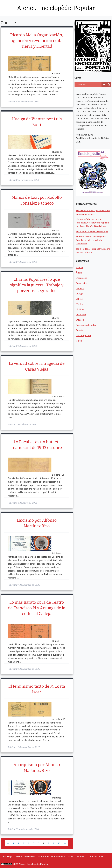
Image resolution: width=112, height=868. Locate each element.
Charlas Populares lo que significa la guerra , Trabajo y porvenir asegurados (37, 285)
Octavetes (81, 314)
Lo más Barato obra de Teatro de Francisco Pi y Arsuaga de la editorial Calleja (37, 608)
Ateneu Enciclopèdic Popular (56, 8)
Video (79, 341)
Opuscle (80, 320)
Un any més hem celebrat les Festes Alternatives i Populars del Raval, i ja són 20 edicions (93, 223)
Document (81, 278)
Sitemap (81, 856)
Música (80, 304)
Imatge (79, 293)
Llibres (79, 299)
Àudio (79, 273)
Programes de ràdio (86, 325)
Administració (96, 856)
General (80, 288)
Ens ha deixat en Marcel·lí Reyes (92, 231)
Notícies (80, 309)
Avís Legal (7, 856)
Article (79, 267)
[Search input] (89, 85)
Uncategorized (83, 335)
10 (59, 843)
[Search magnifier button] (109, 85)
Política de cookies (25, 856)
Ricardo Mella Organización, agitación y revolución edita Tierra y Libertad (37, 41)
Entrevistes (82, 283)
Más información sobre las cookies (56, 856)
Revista (80, 330)
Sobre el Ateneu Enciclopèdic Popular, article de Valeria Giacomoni (91, 240)
